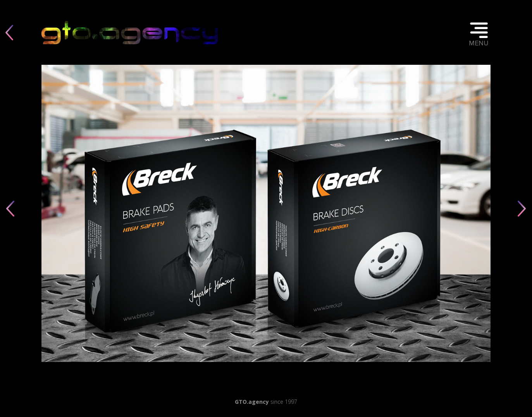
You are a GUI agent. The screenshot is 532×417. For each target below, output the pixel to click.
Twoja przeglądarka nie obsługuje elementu (130, 32)
